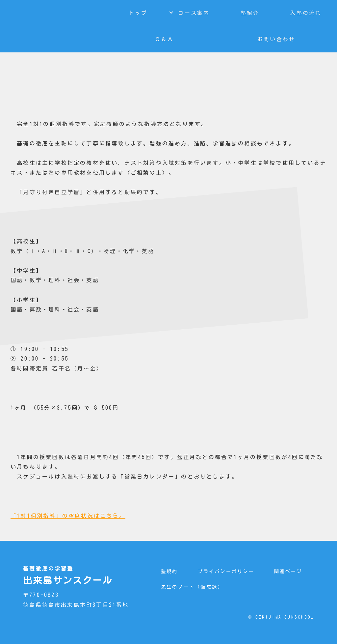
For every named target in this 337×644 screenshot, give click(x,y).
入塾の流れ (306, 13)
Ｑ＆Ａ (165, 39)
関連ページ (288, 571)
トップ (138, 13)
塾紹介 (250, 13)
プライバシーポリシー (226, 571)
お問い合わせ (276, 39)
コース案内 (194, 13)
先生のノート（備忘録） (192, 587)
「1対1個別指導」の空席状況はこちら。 (68, 516)
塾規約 (169, 571)
